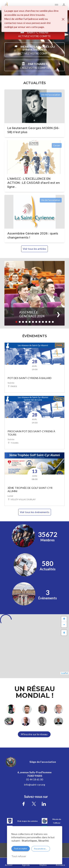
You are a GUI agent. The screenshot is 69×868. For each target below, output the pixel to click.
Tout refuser (19, 856)
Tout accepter (21, 848)
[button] (16, 322)
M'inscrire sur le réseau (34, 734)
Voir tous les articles (34, 249)
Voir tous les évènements (35, 512)
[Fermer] (63, 19)
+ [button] (64, 619)
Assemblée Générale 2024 (32, 314)
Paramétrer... (41, 849)
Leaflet (65, 673)
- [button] (64, 625)
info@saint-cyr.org (35, 785)
